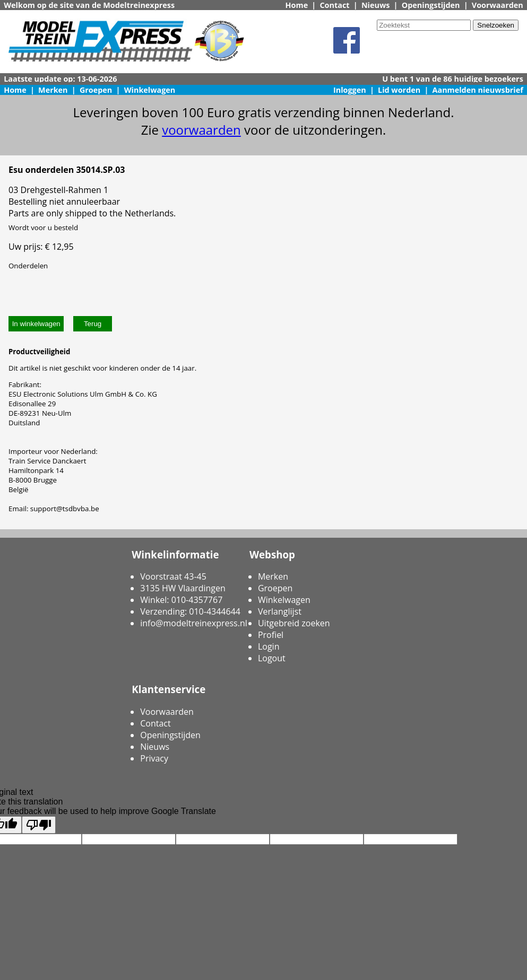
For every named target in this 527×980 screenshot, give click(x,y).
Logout (272, 658)
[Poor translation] (39, 825)
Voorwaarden (498, 5)
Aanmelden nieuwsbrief (478, 90)
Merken (53, 90)
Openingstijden (431, 5)
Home (297, 5)
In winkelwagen (36, 324)
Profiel (271, 635)
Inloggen (350, 90)
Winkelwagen (150, 90)
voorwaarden (201, 130)
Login (269, 646)
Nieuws (376, 5)
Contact (334, 5)
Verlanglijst (280, 611)
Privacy (154, 758)
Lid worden (399, 90)
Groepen (96, 90)
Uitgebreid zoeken (294, 623)
